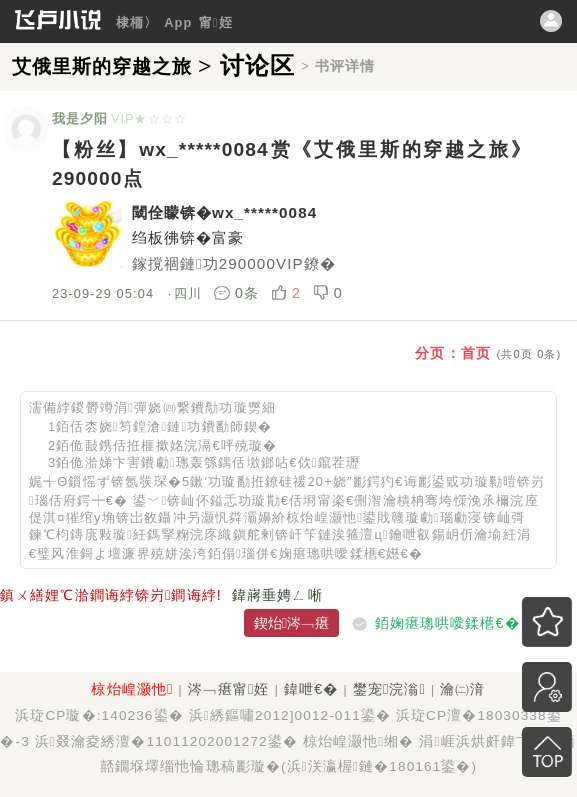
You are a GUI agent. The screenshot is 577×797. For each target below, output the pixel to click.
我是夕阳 (80, 118)
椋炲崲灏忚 (132, 689)
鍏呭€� (311, 689)
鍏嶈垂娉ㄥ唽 (277, 595)
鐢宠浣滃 (389, 689)
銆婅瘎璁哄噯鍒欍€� (447, 623)
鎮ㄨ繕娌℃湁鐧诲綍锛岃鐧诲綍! (111, 595)
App (178, 22)
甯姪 (216, 22)
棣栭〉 (137, 22)
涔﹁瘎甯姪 (229, 689)
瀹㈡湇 (462, 689)
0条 (239, 293)
